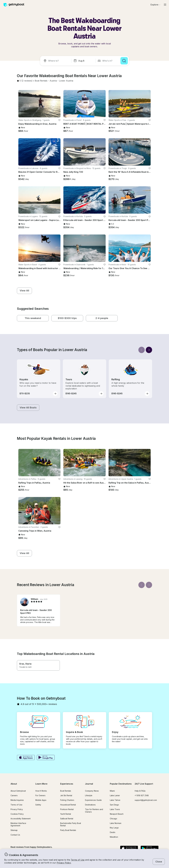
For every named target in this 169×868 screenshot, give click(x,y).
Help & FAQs (140, 791)
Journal (89, 784)
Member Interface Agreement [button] (18, 824)
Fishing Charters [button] (67, 800)
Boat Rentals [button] (66, 791)
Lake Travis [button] (115, 809)
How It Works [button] (41, 791)
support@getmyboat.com (146, 800)
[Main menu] (165, 5)
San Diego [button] (114, 805)
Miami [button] (112, 791)
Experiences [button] (67, 784)
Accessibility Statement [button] (21, 819)
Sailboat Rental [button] (67, 819)
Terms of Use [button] (78, 860)
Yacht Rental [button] (66, 814)
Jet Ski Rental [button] (66, 795)
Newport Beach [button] (117, 814)
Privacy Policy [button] (64, 863)
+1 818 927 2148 (142, 795)
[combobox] (56, 61)
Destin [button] (113, 832)
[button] (41, 81)
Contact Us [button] (15, 835)
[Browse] (155, 5)
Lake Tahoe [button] (115, 800)
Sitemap (14, 830)
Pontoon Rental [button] (67, 809)
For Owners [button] (40, 795)
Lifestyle (89, 795)
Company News (92, 791)
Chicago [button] (113, 819)
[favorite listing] (59, 120)
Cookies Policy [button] (17, 814)
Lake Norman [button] (116, 823)
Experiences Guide (93, 800)
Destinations (90, 805)
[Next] (149, 350)
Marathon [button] (114, 837)
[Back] (142, 350)
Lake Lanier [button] (115, 795)
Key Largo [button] (114, 828)
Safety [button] (38, 805)
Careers (14, 795)
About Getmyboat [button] (18, 791)
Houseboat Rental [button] (68, 805)
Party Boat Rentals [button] (68, 830)
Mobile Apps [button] (41, 800)
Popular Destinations (121, 784)
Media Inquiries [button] (17, 800)
